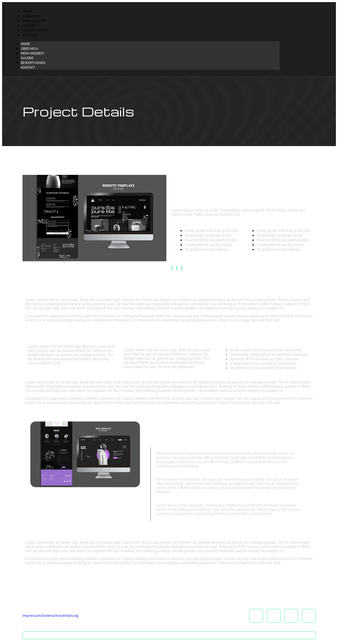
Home (28, 12)
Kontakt (30, 35)
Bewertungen (35, 30)
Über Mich (32, 16)
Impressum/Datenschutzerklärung (50, 615)
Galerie (29, 26)
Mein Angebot (35, 21)
